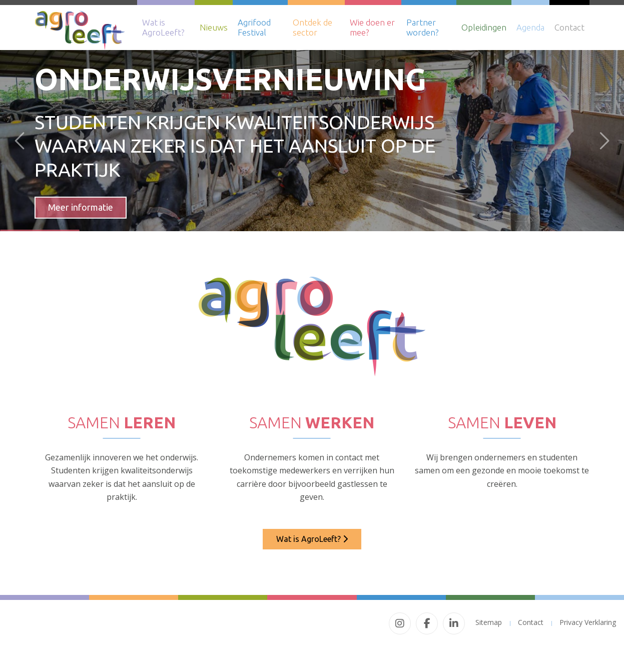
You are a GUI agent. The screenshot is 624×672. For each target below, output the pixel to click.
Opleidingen (484, 27)
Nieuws (214, 27)
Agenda (530, 27)
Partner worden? (422, 27)
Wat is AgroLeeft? (163, 27)
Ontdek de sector (313, 27)
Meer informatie (81, 207)
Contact (569, 27)
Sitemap (489, 622)
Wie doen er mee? (372, 27)
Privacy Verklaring (588, 622)
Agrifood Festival (254, 27)
